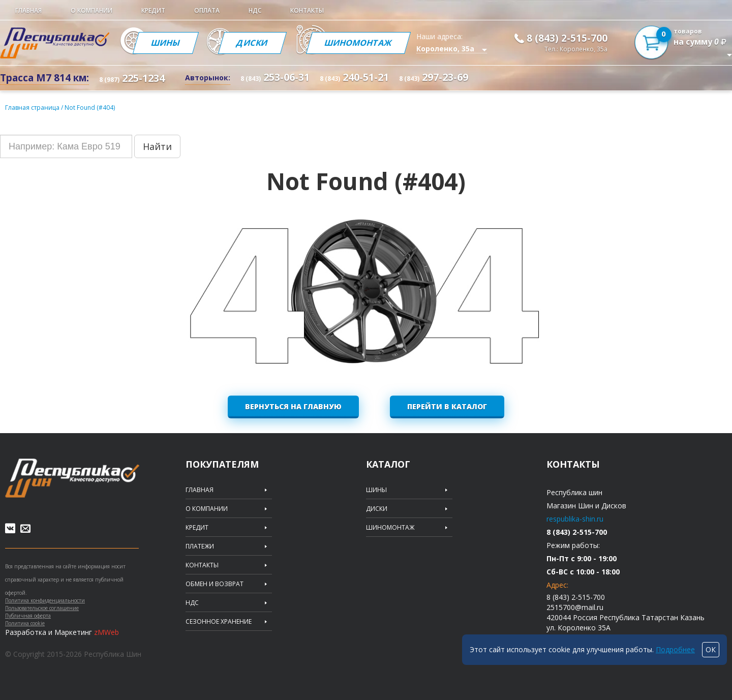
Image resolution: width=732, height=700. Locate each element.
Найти (157, 146)
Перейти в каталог (447, 406)
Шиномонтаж (358, 43)
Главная (28, 10)
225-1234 (132, 78)
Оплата (207, 10)
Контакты (307, 10)
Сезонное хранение (219, 622)
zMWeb (106, 632)
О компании (91, 10)
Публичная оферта (28, 616)
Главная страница (32, 108)
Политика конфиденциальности (45, 600)
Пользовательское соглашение (42, 608)
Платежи (200, 546)
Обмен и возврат (215, 584)
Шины (166, 43)
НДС (255, 10)
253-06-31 (275, 77)
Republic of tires (72, 478)
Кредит (153, 10)
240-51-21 (354, 77)
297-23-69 (434, 77)
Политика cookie (25, 623)
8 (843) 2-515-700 (567, 38)
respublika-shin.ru (575, 519)
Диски (252, 43)
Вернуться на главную (293, 406)
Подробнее (675, 649)
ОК (711, 649)
